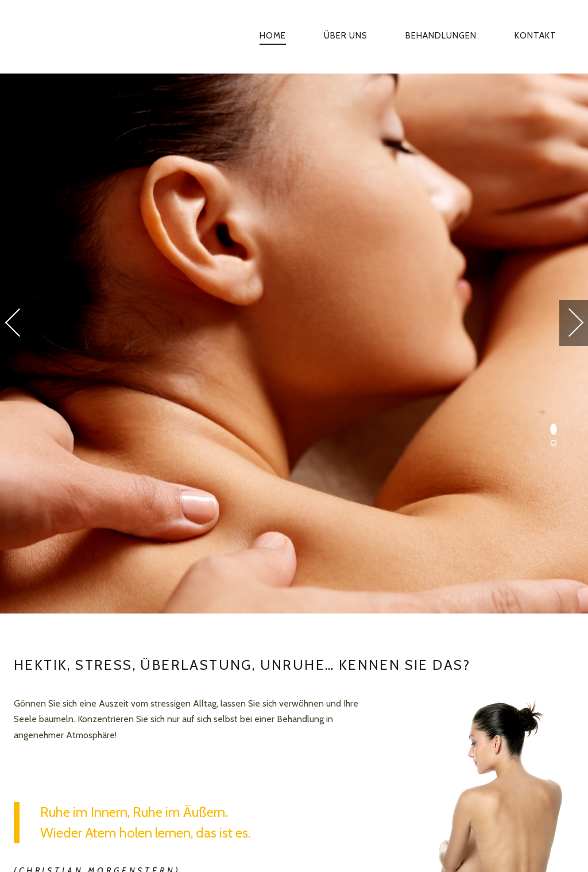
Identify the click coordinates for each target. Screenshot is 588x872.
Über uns (346, 36)
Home (273, 36)
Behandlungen (441, 36)
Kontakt (535, 36)
